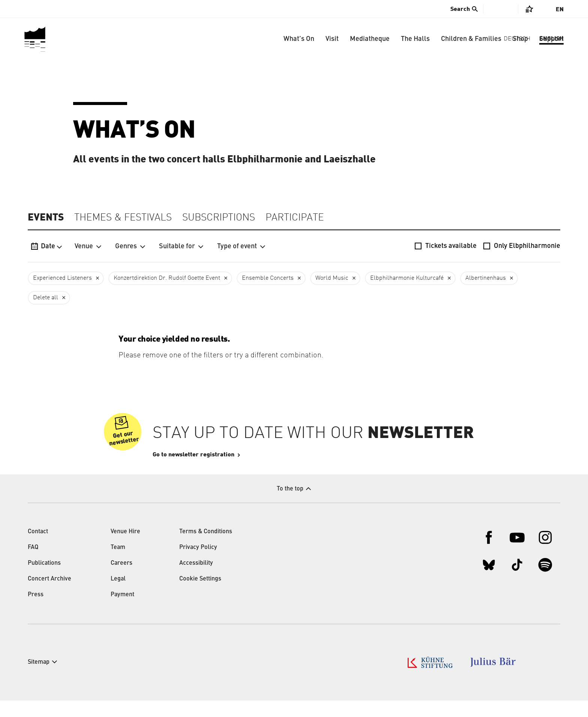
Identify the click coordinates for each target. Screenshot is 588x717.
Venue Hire (125, 548)
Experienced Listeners (62, 278)
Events (46, 217)
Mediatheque (370, 39)
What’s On (299, 39)
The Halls (415, 39)
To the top (290, 505)
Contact (38, 548)
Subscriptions (219, 218)
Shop (520, 39)
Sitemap (39, 679)
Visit (332, 39)
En (560, 9)
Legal (118, 595)
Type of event (241, 246)
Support (551, 39)
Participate (295, 218)
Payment (122, 611)
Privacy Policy (198, 564)
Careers (121, 580)
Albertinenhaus (486, 278)
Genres (130, 246)
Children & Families (471, 39)
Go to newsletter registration (216, 471)
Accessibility (196, 580)
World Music (332, 278)
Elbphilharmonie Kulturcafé (407, 278)
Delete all (46, 298)
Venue (88, 246)
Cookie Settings (200, 595)
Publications (44, 580)
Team (118, 564)
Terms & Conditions (206, 548)
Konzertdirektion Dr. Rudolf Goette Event (167, 278)
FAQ (33, 564)
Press (36, 611)
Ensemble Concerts (268, 278)
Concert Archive (49, 595)
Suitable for (181, 246)
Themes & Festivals (123, 218)
